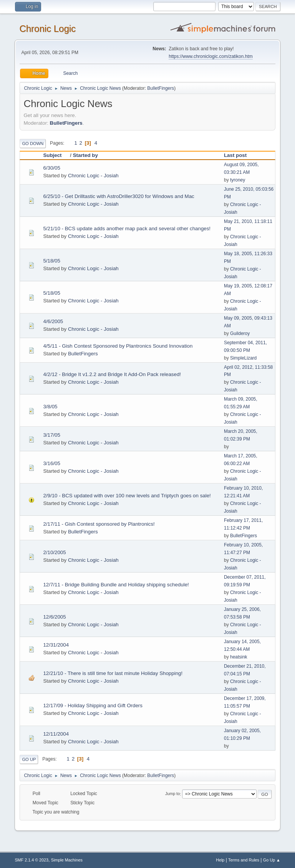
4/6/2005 (53, 321)
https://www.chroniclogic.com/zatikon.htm (210, 56)
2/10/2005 (54, 552)
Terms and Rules (244, 860)
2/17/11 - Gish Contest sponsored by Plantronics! (99, 524)
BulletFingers (161, 88)
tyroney (238, 180)
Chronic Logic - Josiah (93, 176)
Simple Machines (67, 860)
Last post (235, 155)
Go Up (29, 759)
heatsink (239, 657)
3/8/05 (50, 407)
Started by (85, 155)
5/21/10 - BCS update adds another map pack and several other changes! (127, 229)
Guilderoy (240, 333)
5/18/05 (51, 261)
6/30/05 (51, 168)
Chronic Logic (47, 29)
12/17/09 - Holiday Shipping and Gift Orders (93, 705)
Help (220, 860)
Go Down (33, 144)
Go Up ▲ (272, 860)
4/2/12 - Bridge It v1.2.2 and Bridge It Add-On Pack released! (112, 374)
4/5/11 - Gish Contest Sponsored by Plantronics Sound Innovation (118, 346)
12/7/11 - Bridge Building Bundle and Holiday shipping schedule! (116, 585)
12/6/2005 (54, 617)
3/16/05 (51, 463)
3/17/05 (51, 435)
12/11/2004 (56, 734)
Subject (56, 155)
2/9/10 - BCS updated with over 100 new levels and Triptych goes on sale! (127, 496)
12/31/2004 (56, 645)
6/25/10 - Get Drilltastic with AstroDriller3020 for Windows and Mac (118, 196)
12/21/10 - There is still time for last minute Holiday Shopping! (113, 673)
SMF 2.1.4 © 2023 (31, 860)
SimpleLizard (243, 358)
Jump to (172, 794)
